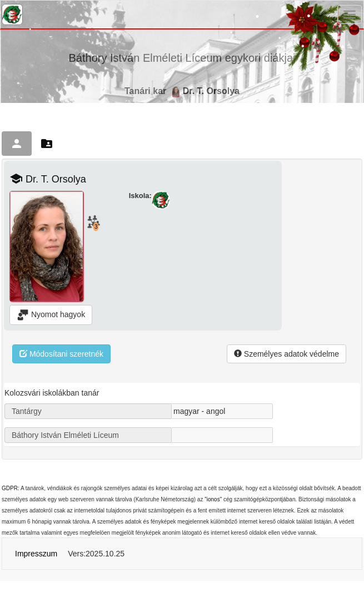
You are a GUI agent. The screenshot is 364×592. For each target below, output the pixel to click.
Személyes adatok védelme (286, 354)
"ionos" (213, 499)
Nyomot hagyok (51, 315)
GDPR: (11, 488)
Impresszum (36, 554)
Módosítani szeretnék (61, 354)
